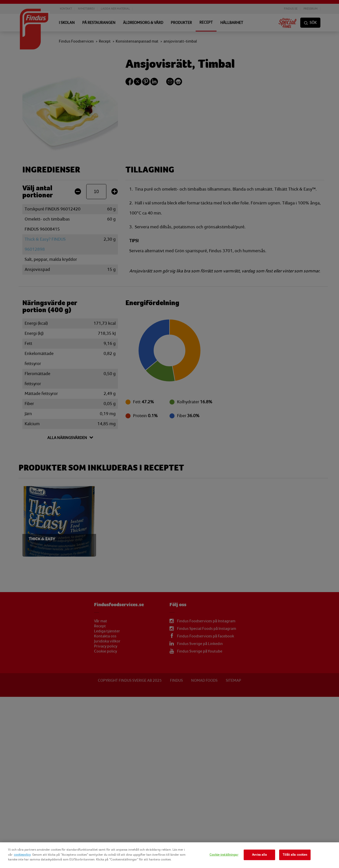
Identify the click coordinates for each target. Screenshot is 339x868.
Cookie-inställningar (224, 855)
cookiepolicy (22, 855)
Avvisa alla (259, 855)
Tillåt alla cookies (295, 855)
